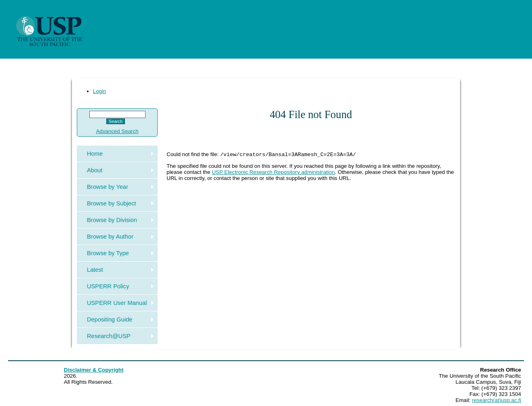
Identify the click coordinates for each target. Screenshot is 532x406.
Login (100, 91)
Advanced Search (117, 131)
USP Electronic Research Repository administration (273, 173)
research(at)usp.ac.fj (497, 400)
